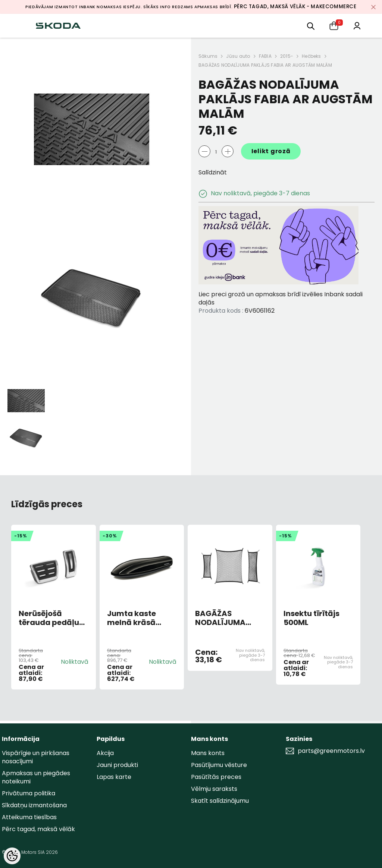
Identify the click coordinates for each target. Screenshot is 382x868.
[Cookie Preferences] (12, 856)
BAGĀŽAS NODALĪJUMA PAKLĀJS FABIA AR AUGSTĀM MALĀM (265, 65)
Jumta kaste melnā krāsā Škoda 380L (131, 618)
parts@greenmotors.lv (331, 751)
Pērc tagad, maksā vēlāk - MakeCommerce (295, 7)
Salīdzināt (213, 172)
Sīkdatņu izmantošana (34, 805)
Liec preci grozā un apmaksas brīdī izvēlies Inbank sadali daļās (281, 298)
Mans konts (208, 753)
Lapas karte (114, 777)
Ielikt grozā (271, 151)
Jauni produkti (117, 765)
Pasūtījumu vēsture (219, 765)
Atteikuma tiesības (29, 817)
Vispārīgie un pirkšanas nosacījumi (36, 757)
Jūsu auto (238, 56)
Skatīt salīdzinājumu (220, 801)
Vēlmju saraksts (214, 789)
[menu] (311, 26)
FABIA (265, 56)
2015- (287, 56)
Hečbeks (311, 56)
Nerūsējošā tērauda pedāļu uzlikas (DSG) (49, 618)
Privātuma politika (29, 793)
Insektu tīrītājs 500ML (311, 618)
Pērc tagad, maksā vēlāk (38, 829)
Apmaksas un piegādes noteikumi (36, 777)
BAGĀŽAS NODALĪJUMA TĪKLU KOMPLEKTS (229, 618)
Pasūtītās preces (216, 777)
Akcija (105, 753)
